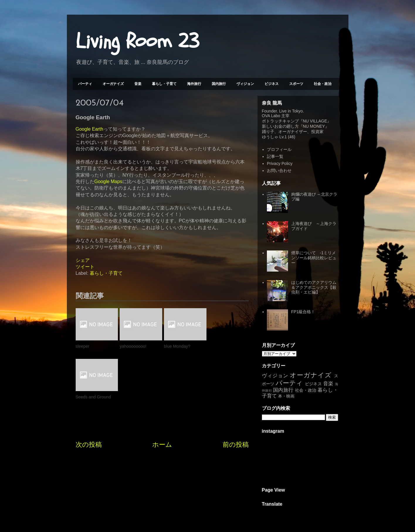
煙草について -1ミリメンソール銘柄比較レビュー (314, 258)
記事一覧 (275, 156)
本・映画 (286, 396)
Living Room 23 (137, 41)
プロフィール (279, 149)
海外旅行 (194, 84)
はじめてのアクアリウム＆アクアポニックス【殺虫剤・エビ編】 (314, 287)
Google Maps (108, 181)
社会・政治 (323, 84)
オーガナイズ (113, 84)
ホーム (162, 394)
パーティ (85, 84)
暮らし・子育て (164, 84)
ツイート (85, 267)
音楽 (138, 84)
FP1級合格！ (303, 312)
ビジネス (272, 84)
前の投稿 (236, 394)
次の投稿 (89, 394)
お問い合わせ (279, 170)
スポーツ (296, 84)
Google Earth (89, 129)
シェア (83, 260)
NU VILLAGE (315, 121)
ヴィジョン (245, 84)
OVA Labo (271, 116)
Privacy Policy (280, 163)
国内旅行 (219, 84)
